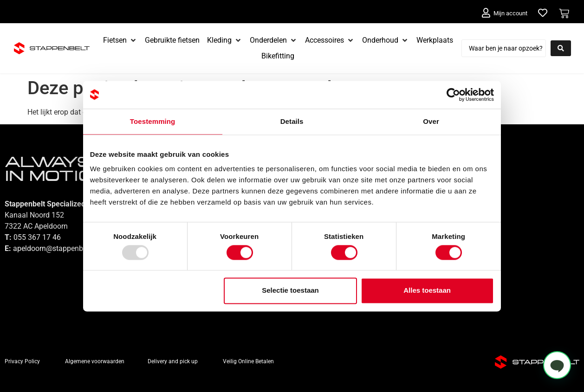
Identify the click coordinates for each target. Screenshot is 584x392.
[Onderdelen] (274, 40)
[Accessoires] (330, 40)
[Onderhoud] (386, 40)
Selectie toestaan (291, 291)
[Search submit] (561, 48)
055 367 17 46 (37, 237)
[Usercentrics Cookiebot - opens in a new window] (453, 95)
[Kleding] (225, 40)
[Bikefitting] (278, 56)
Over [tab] (432, 121)
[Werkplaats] (435, 40)
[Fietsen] (120, 40)
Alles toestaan (428, 291)
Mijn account (510, 13)
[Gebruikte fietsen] (172, 40)
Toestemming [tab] (153, 121)
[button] (557, 365)
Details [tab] (292, 121)
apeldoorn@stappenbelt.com (60, 248)
